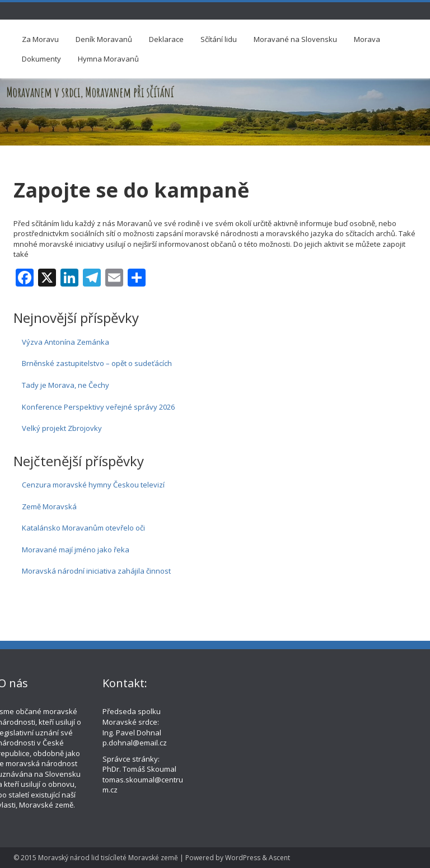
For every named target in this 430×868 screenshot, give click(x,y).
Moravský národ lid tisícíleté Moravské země (108, 858)
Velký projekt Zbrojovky (62, 428)
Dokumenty (41, 59)
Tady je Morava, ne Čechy (66, 385)
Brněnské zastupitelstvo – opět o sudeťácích (97, 363)
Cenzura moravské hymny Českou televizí (93, 485)
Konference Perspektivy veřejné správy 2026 (98, 407)
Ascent (279, 858)
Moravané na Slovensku (295, 39)
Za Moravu (40, 39)
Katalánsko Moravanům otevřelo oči (83, 528)
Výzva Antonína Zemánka (66, 342)
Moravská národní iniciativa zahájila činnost (96, 571)
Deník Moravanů (104, 39)
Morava (367, 39)
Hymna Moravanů (108, 59)
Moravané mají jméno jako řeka (76, 550)
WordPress (243, 858)
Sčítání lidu (219, 39)
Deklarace (166, 39)
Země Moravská (49, 506)
